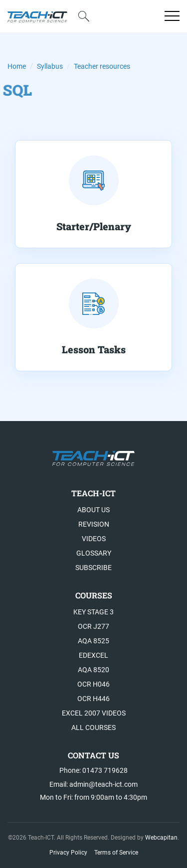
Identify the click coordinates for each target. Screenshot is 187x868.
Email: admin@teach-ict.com (93, 784)
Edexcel (93, 655)
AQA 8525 (93, 641)
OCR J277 (93, 626)
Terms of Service (116, 853)
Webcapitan (161, 838)
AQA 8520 (93, 670)
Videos (94, 539)
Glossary (94, 553)
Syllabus (50, 66)
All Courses (93, 727)
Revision (94, 524)
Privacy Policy (68, 853)
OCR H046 (93, 684)
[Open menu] (172, 16)
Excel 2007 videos (94, 713)
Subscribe (93, 568)
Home (17, 66)
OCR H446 (93, 699)
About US (93, 510)
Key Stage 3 (93, 612)
